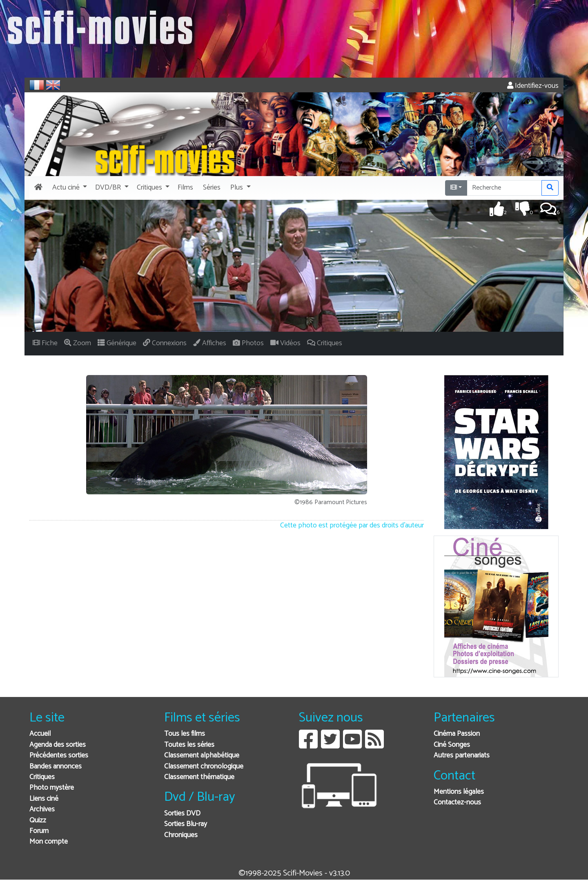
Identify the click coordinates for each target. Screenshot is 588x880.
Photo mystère (52, 788)
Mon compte (49, 842)
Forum (39, 831)
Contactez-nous (457, 803)
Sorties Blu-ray (186, 824)
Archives (42, 810)
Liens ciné (44, 799)
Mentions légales (459, 792)
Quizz (38, 821)
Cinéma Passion (457, 734)
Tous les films (185, 734)
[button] (69, 188)
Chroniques (181, 835)
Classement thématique (199, 777)
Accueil (40, 734)
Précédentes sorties (59, 756)
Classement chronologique (204, 767)
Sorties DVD (182, 814)
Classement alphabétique (202, 756)
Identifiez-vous (533, 86)
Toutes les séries (189, 745)
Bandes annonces (56, 767)
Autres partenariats (462, 756)
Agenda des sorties (58, 745)
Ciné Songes (452, 745)
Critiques (42, 777)
